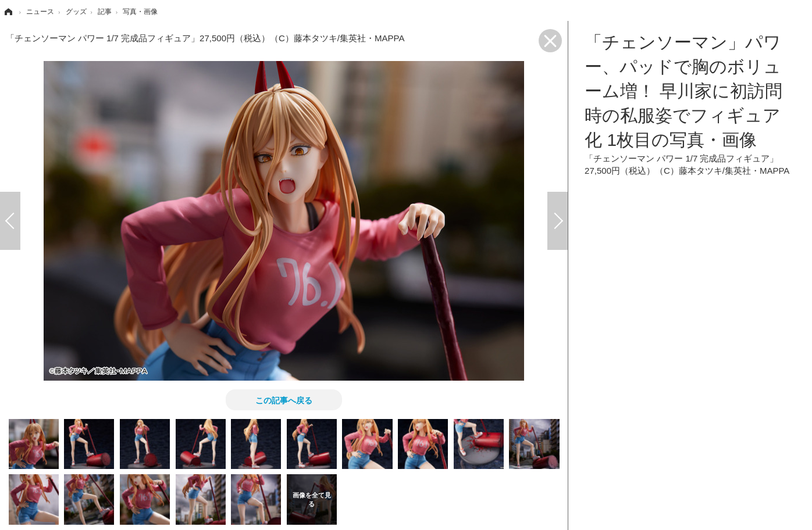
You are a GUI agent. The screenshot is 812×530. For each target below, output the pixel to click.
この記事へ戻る (284, 400)
